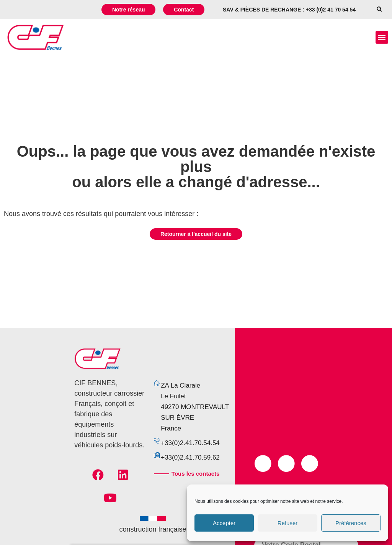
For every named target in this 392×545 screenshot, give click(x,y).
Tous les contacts (196, 474)
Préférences (351, 523)
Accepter (224, 523)
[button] (379, 10)
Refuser (288, 523)
